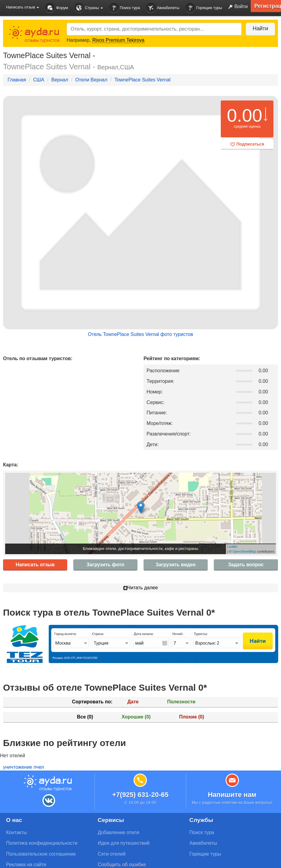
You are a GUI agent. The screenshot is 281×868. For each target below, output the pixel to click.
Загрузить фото (105, 565)
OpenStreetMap (244, 551)
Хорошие (136, 717)
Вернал (60, 80)
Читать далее (141, 588)
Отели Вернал (91, 80)
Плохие (192, 717)
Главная (17, 80)
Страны (89, 8)
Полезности (181, 702)
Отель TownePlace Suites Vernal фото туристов (140, 334)
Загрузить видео (176, 565)
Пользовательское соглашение (41, 854)
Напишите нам (232, 795)
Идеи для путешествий (124, 843)
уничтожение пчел (23, 767)
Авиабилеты (163, 8)
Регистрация (267, 6)
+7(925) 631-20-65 (140, 795)
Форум (56, 8)
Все (85, 717)
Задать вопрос (246, 565)
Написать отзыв (35, 565)
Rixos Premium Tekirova (118, 40)
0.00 (245, 115)
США (39, 80)
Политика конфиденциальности (42, 843)
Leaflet (232, 547)
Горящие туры (204, 8)
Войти (236, 7)
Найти (260, 28)
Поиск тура (124, 8)
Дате (133, 702)
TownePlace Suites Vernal (142, 80)
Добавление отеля (119, 832)
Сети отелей (112, 854)
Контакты (17, 832)
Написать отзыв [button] (23, 7)
